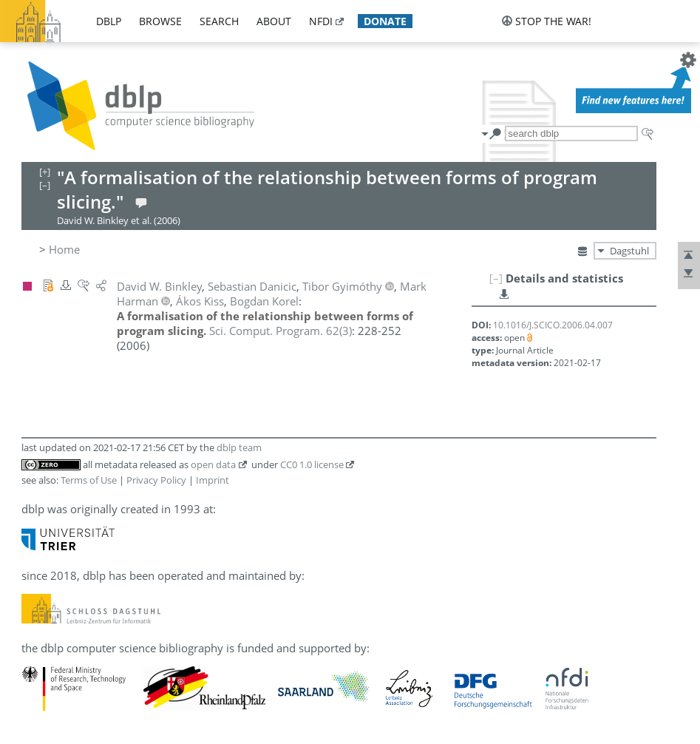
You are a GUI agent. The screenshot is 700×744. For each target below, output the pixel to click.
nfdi (321, 21)
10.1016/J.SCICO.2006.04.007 (553, 325)
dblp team (239, 447)
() (281, 331)
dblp (109, 21)
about (274, 21)
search (219, 21)
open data (213, 464)
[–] (496, 278)
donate (385, 21)
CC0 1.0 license (312, 464)
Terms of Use (89, 480)
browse (160, 21)
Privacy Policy (156, 480)
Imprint (213, 480)
